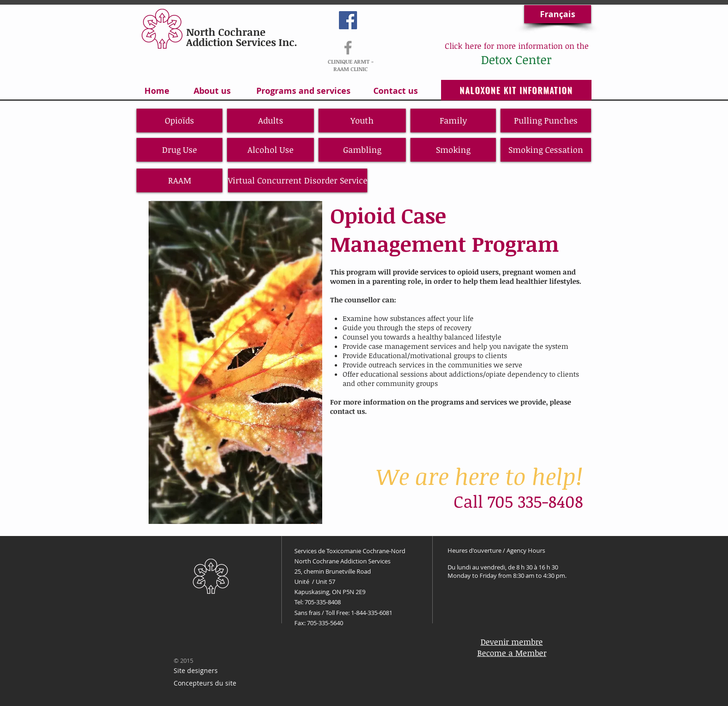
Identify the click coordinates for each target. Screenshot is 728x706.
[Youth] (362, 121)
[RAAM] (179, 180)
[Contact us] (396, 91)
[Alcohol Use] (270, 150)
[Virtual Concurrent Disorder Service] (298, 180)
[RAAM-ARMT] (348, 48)
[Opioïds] (179, 121)
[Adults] (270, 121)
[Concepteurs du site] (205, 683)
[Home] (157, 91)
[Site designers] (195, 671)
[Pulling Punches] (546, 121)
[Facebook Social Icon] (348, 20)
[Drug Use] (179, 150)
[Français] (558, 14)
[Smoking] (453, 150)
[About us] (212, 91)
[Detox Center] (516, 59)
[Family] (453, 121)
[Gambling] (362, 150)
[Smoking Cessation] (546, 150)
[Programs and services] (303, 91)
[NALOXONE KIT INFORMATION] (516, 90)
